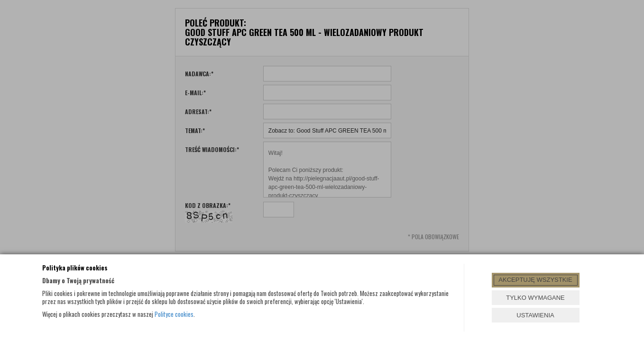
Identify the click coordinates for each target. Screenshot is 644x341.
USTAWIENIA (535, 315)
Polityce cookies (174, 314)
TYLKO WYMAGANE (535, 298)
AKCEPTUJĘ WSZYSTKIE (535, 280)
